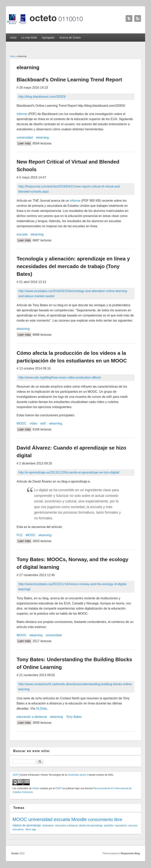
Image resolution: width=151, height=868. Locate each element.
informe (75, 201)
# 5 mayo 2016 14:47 (31, 177)
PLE (20, 535)
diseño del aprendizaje (91, 826)
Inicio (13, 38)
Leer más (25, 143)
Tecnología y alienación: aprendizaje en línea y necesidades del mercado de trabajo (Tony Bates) (73, 266)
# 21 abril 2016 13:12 (31, 282)
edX (43, 423)
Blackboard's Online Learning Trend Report (69, 80)
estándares (48, 826)
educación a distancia (32, 717)
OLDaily (41, 708)
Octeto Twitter (129, 18)
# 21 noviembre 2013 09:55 (36, 675)
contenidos (23, 788)
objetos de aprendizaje (27, 825)
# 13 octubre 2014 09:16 (34, 368)
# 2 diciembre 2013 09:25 (35, 463)
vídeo (33, 423)
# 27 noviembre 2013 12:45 (36, 575)
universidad (25, 137)
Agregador (48, 38)
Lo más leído (29, 38)
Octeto (36, 788)
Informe (22, 114)
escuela (22, 234)
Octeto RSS (138, 18)
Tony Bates (74, 717)
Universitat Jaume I (78, 775)
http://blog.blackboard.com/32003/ (42, 97)
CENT (16, 775)
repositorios (121, 826)
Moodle (79, 819)
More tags (31, 829)
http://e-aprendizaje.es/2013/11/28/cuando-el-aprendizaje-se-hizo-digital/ (69, 472)
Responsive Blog (130, 853)
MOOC (22, 423)
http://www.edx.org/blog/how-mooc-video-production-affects (60, 377)
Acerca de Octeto (70, 38)
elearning (42, 137)
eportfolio (109, 826)
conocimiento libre (105, 820)
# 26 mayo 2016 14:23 (32, 88)
